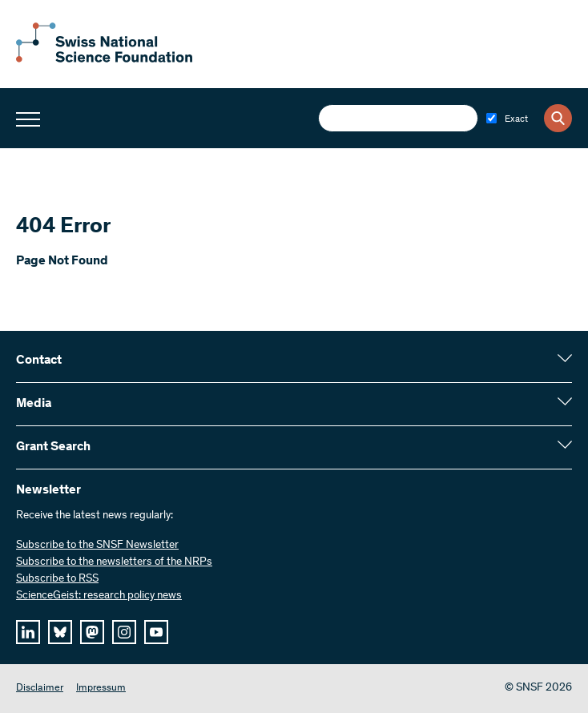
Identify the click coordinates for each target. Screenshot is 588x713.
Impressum (101, 689)
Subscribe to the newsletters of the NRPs (114, 562)
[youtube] (156, 632)
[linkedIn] (28, 632)
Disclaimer (40, 689)
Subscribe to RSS (57, 579)
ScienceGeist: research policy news (99, 596)
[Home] (104, 59)
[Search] (558, 118)
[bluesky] (60, 632)
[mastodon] (92, 632)
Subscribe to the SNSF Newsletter (97, 546)
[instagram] (124, 632)
